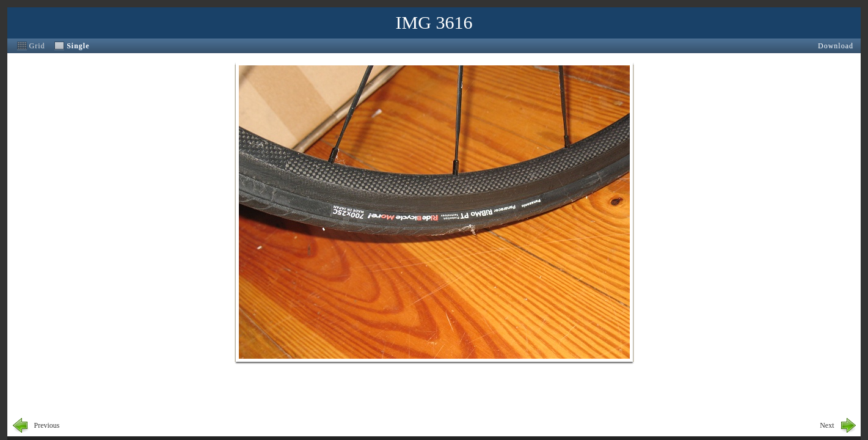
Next (827, 425)
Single (78, 46)
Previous (47, 425)
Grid (37, 46)
